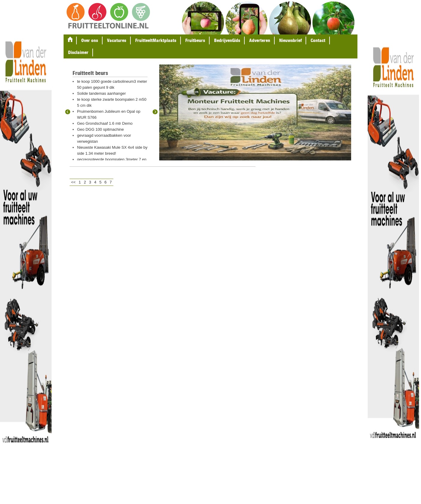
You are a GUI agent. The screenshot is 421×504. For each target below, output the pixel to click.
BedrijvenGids (227, 40)
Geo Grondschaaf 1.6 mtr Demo (105, 123)
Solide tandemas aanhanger (102, 93)
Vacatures (117, 40)
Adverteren (260, 40)
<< (73, 182)
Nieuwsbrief (290, 40)
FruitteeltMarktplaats (156, 40)
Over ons (90, 40)
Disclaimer (78, 52)
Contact (318, 40)
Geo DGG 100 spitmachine (100, 129)
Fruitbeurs (195, 40)
